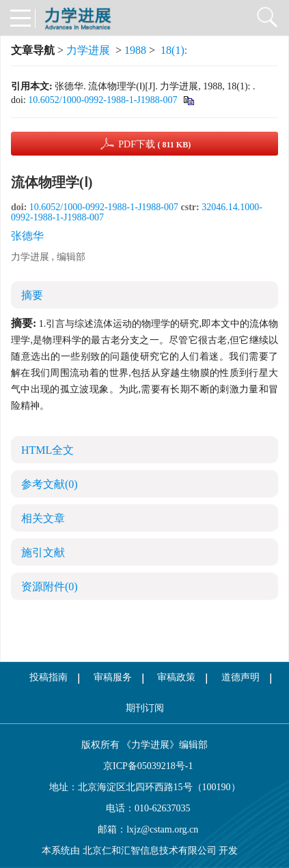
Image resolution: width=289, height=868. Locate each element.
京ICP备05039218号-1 (145, 766)
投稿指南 (49, 677)
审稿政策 (176, 677)
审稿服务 (113, 677)
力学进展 (88, 50)
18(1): (175, 50)
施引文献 (43, 552)
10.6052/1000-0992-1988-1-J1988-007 (102, 100)
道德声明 (240, 677)
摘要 (32, 295)
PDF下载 (154, 144)
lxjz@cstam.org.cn (162, 829)
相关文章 (43, 518)
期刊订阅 (145, 708)
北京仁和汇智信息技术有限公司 (150, 851)
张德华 (27, 236)
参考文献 (50, 484)
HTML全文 (47, 450)
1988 (135, 50)
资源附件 (50, 587)
